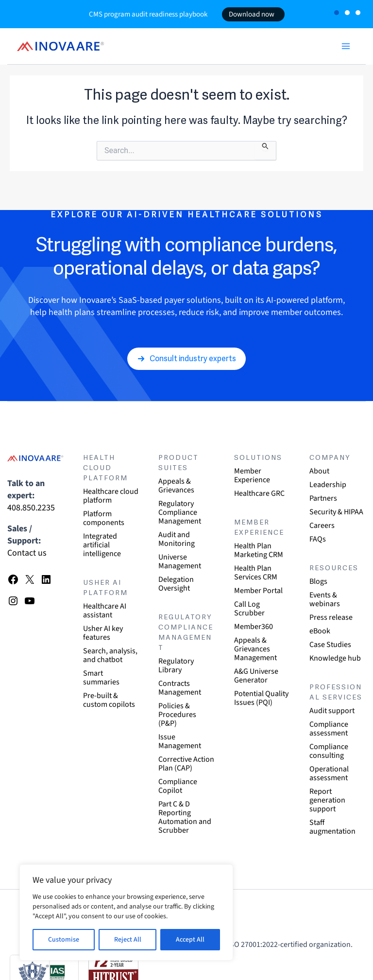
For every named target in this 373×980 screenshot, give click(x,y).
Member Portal (258, 591)
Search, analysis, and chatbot (110, 655)
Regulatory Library (176, 665)
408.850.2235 (31, 508)
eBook (320, 631)
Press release (331, 617)
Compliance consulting (329, 751)
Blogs (318, 581)
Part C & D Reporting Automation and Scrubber (185, 817)
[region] (126, 912)
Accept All (190, 940)
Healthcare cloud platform (111, 496)
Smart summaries (101, 678)
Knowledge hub (335, 658)
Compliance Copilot (178, 786)
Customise (64, 940)
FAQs (318, 539)
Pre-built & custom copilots (109, 700)
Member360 (254, 627)
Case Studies (330, 645)
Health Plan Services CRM (256, 573)
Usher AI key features (103, 633)
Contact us (27, 553)
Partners (323, 498)
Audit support (332, 711)
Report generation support (327, 800)
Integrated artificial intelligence (102, 545)
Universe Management (180, 561)
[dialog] (355, 961)
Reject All (128, 940)
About (319, 471)
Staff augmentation (332, 827)
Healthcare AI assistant (105, 611)
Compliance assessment (329, 729)
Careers (322, 525)
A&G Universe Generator (256, 676)
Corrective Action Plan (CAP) (186, 764)
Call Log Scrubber (249, 609)
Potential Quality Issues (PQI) (261, 698)
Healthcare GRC (259, 493)
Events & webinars (325, 599)
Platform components (104, 518)
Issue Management (180, 741)
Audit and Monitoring (177, 539)
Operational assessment (329, 773)
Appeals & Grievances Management (255, 649)
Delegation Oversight (176, 584)
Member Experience (252, 475)
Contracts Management (180, 688)
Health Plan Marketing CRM (259, 550)
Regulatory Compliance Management (180, 512)
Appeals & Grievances (176, 486)
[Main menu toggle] (346, 46)
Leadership (328, 485)
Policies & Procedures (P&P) (177, 715)
